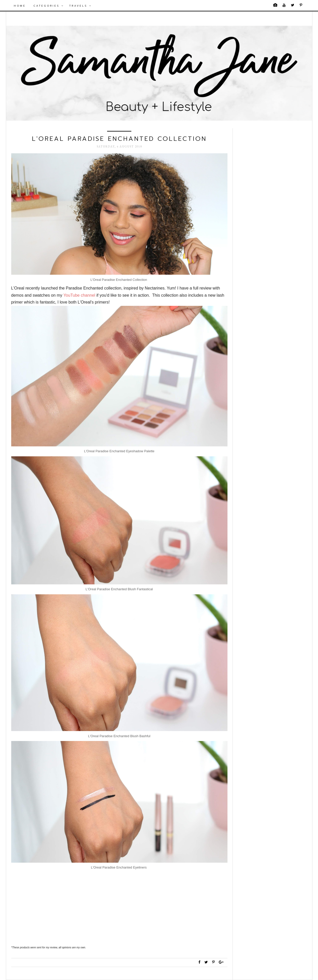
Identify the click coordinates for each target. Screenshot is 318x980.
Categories (49, 6)
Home (20, 6)
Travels (80, 6)
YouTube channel (79, 295)
